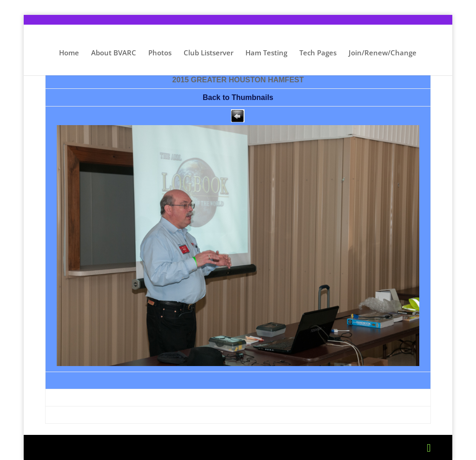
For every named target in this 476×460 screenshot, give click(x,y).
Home (69, 53)
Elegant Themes (119, 447)
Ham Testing (266, 53)
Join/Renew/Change (383, 53)
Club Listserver (208, 53)
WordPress (219, 447)
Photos (160, 53)
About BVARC (114, 53)
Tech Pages (318, 53)
